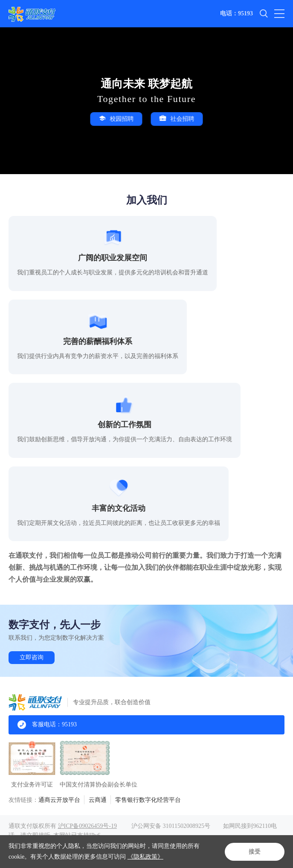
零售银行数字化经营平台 (148, 800)
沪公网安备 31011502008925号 (171, 826)
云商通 (98, 800)
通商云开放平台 (59, 800)
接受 (255, 852)
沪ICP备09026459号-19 (87, 826)
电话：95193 (236, 13)
